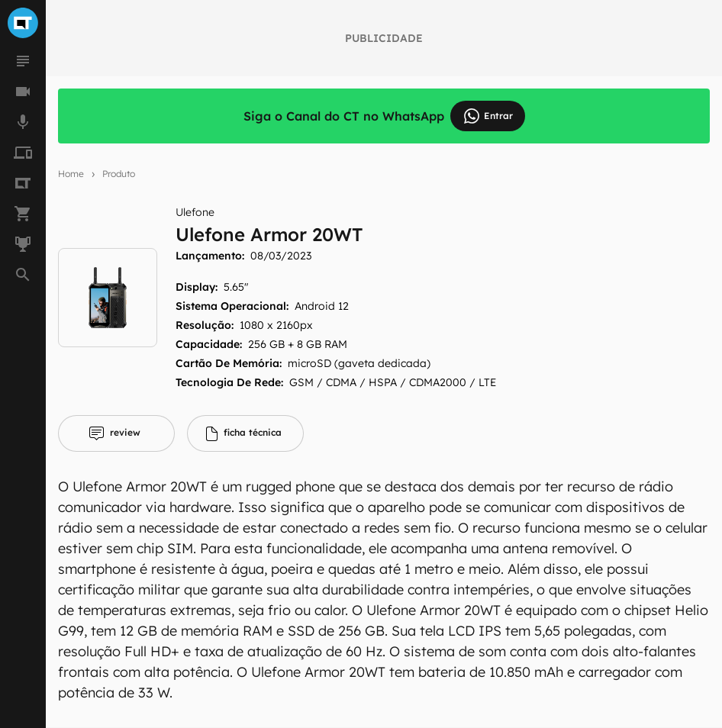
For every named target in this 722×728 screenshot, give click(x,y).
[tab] (116, 433)
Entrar (488, 116)
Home (71, 174)
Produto (119, 174)
